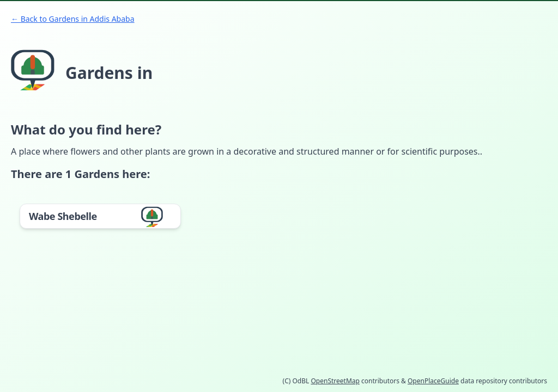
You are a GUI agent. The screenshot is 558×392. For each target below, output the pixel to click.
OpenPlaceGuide (433, 381)
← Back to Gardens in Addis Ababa (73, 19)
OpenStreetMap (335, 381)
